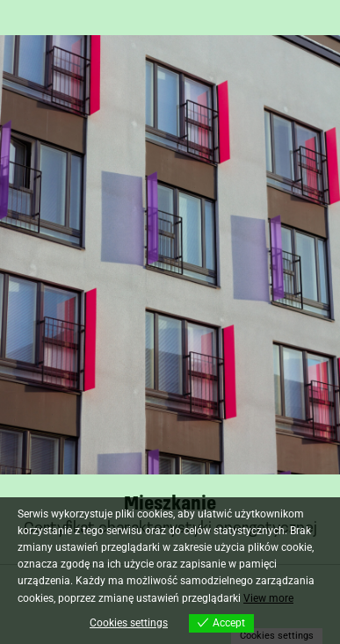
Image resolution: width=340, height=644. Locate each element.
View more (268, 598)
